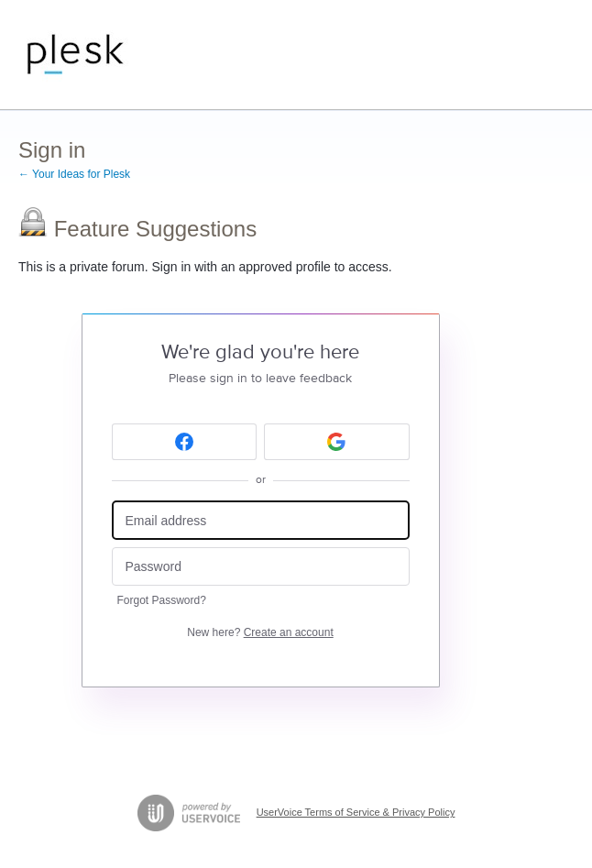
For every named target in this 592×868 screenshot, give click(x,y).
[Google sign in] (337, 442)
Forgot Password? (162, 600)
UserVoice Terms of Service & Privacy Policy (356, 812)
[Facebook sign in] (185, 442)
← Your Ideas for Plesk (74, 174)
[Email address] (261, 520)
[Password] (261, 567)
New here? (260, 632)
